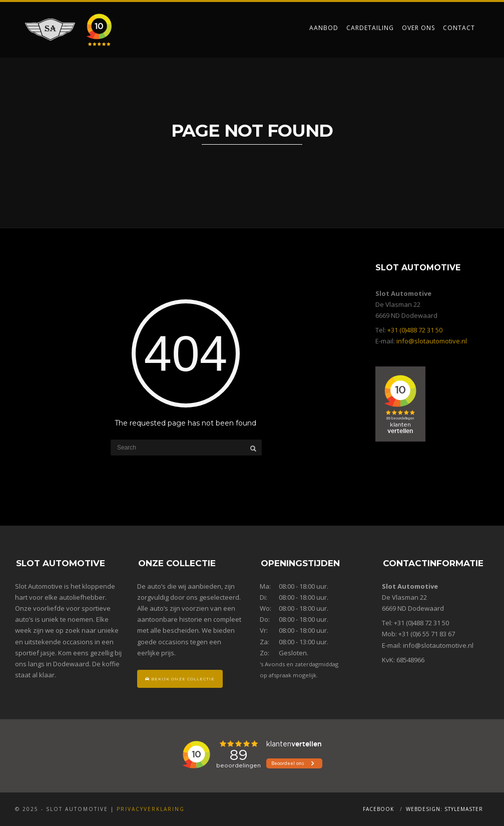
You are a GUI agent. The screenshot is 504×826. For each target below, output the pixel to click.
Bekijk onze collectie (180, 679)
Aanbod (324, 28)
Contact (459, 28)
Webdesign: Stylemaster (444, 809)
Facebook (378, 809)
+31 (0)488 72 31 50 (415, 330)
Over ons (418, 28)
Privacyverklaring (151, 809)
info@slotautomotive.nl (432, 341)
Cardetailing (370, 28)
